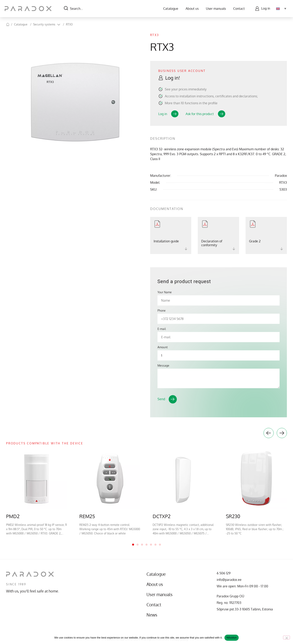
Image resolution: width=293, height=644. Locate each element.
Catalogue (169, 9)
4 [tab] (146, 545)
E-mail (162, 329)
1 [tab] (133, 545)
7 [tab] (160, 545)
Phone (162, 311)
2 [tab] (138, 545)
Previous (269, 433)
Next (282, 433)
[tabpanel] (37, 492)
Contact (238, 9)
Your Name (165, 292)
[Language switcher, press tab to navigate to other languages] (280, 9)
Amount (163, 347)
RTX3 (69, 24)
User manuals (214, 9)
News (153, 615)
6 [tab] (155, 545)
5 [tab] (151, 545)
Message (163, 366)
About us (191, 9)
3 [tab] (142, 545)
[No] (286, 637)
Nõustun (232, 638)
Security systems (44, 24)
